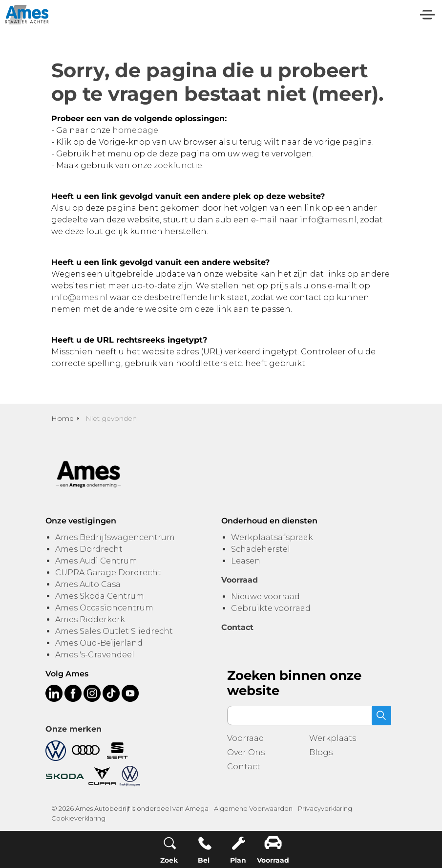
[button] (381, 716)
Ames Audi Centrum (96, 561)
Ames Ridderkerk (90, 619)
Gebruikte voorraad (271, 608)
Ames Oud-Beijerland (99, 643)
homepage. (136, 130)
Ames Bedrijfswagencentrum (115, 537)
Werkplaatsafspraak (272, 537)
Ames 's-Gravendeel (95, 655)
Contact (244, 767)
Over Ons (246, 752)
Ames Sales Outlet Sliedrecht (114, 631)
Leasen (246, 561)
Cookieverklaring (78, 818)
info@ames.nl (328, 220)
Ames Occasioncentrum (104, 608)
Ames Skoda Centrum (100, 596)
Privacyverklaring (325, 808)
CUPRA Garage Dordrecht (108, 573)
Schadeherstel (261, 549)
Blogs (321, 752)
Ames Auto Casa (88, 584)
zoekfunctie (178, 165)
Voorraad (246, 738)
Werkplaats (333, 738)
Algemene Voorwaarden (253, 808)
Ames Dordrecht (89, 549)
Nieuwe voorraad (265, 597)
